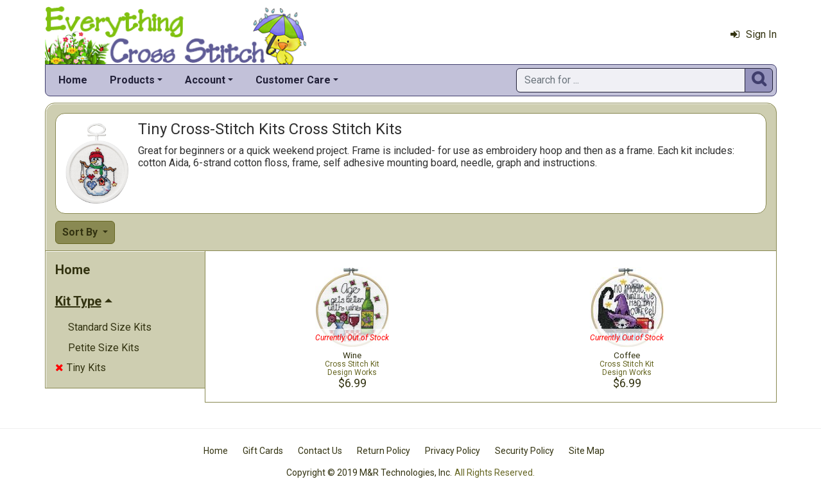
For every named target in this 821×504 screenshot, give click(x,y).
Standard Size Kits (110, 327)
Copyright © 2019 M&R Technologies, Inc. (369, 473)
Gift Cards (263, 451)
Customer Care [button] (293, 80)
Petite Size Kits (104, 348)
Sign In (754, 34)
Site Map (587, 451)
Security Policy (524, 451)
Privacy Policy (453, 451)
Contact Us (320, 451)
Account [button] (205, 80)
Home (73, 80)
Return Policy (384, 451)
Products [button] (132, 80)
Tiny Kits (81, 368)
